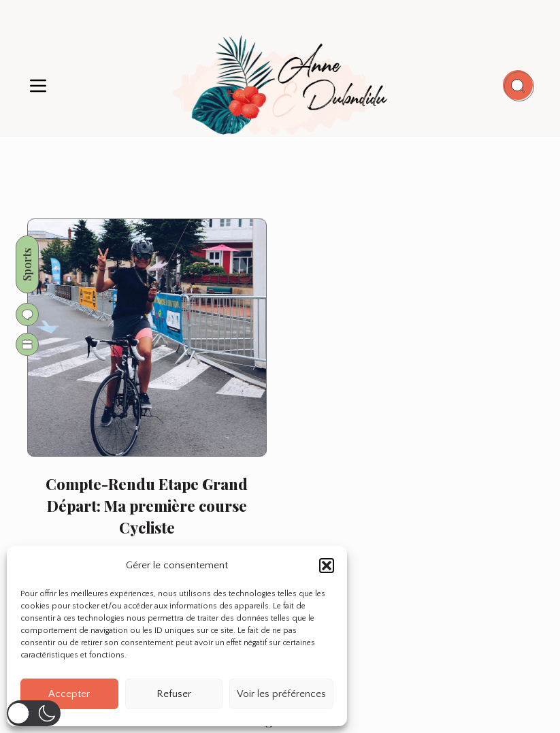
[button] (327, 566)
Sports (28, 264)
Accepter (69, 694)
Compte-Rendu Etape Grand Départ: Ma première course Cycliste (147, 506)
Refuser (174, 694)
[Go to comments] (28, 314)
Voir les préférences (281, 694)
